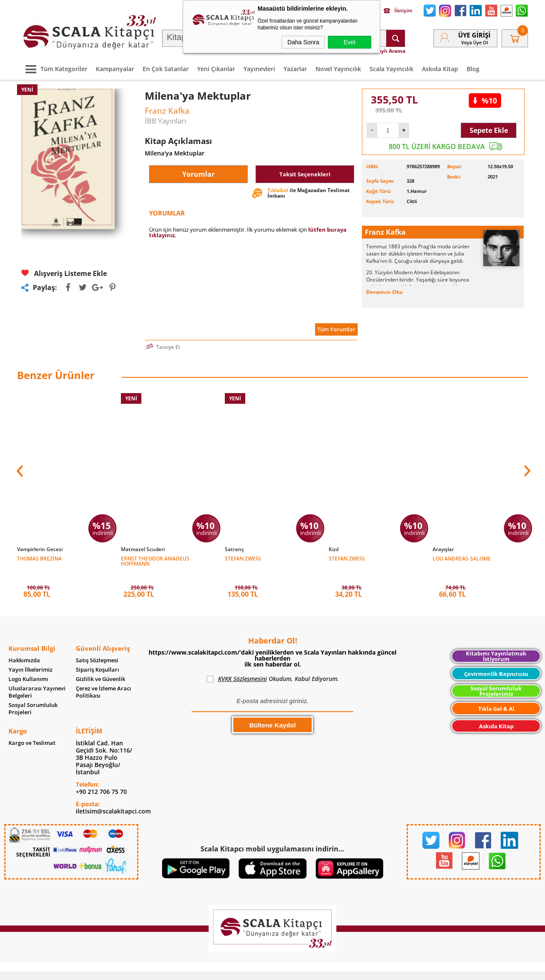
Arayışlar (443, 549)
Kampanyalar (115, 69)
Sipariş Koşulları (98, 657)
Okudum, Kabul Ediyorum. (273, 666)
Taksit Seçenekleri (305, 174)
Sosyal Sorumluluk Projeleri (33, 696)
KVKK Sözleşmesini (242, 666)
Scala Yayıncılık (392, 69)
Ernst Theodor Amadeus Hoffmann (155, 561)
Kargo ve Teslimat (32, 730)
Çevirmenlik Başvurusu (496, 661)
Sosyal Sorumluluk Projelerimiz (496, 678)
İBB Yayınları (165, 121)
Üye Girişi (474, 35)
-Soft (228, 969)
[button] (526, 466)
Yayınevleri (259, 69)
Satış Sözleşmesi (97, 648)
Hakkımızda (24, 648)
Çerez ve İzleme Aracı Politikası (103, 679)
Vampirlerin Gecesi (40, 549)
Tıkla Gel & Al (496, 696)
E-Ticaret (247, 969)
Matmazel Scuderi (143, 549)
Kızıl (334, 549)
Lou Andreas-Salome (462, 558)
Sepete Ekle (489, 130)
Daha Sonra (303, 42)
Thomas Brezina (39, 558)
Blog (473, 69)
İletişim (398, 11)
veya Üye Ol (475, 42)
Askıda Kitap (440, 69)
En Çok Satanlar (166, 69)
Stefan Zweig (243, 558)
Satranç (234, 549)
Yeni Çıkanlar (216, 69)
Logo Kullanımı (28, 666)
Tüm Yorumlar (336, 329)
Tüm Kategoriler (54, 69)
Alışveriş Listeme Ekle (64, 273)
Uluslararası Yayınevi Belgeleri (37, 679)
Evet (350, 42)
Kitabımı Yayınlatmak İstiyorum (496, 643)
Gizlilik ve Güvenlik (100, 666)
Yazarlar (295, 69)
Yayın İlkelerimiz (30, 657)
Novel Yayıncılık (338, 69)
